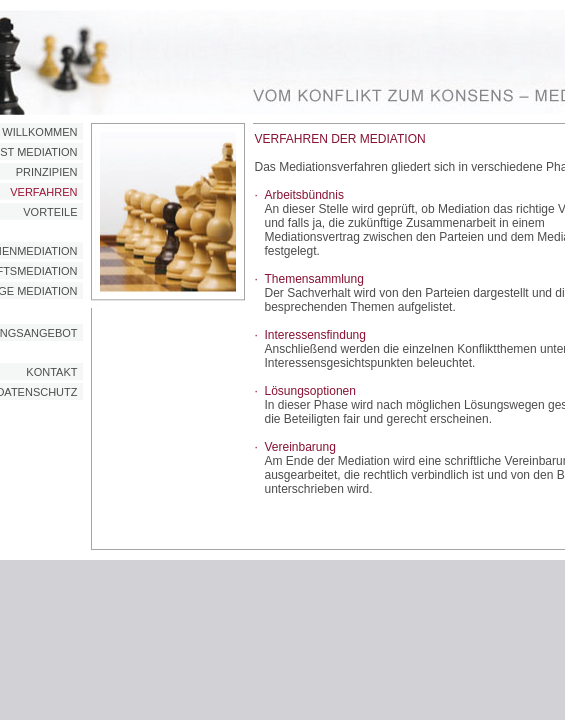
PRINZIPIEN (47, 172)
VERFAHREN (43, 192)
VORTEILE (50, 212)
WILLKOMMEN (39, 132)
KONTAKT (51, 372)
